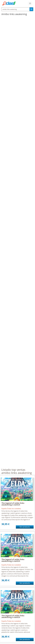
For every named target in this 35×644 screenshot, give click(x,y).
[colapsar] (30, 3)
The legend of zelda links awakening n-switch (13, 504)
